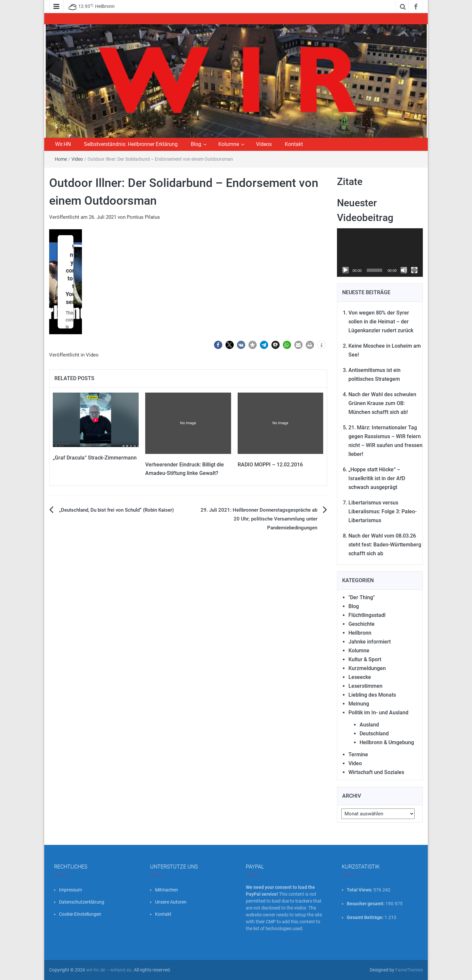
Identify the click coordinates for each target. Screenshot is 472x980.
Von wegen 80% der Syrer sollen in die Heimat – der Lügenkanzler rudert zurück (381, 322)
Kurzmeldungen (367, 668)
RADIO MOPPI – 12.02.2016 (270, 465)
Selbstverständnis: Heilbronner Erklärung (131, 144)
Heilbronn (360, 633)
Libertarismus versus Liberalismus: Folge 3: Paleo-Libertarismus (383, 511)
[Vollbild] (414, 270)
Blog (196, 144)
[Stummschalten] (404, 270)
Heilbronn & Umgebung (387, 742)
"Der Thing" (362, 597)
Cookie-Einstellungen (80, 914)
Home (61, 159)
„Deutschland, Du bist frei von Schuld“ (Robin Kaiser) (116, 510)
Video (77, 159)
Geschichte (362, 624)
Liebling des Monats (372, 695)
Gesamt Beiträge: (366, 917)
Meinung (359, 704)
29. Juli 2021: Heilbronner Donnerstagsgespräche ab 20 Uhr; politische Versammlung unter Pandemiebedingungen (259, 519)
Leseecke (360, 677)
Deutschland (374, 734)
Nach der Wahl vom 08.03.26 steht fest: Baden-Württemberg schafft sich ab (385, 545)
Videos (264, 144)
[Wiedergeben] (345, 270)
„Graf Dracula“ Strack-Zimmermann (95, 458)
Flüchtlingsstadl (367, 615)
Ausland (369, 725)
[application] (380, 253)
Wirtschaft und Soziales (376, 772)
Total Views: (360, 890)
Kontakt (294, 144)
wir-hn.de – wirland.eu (109, 970)
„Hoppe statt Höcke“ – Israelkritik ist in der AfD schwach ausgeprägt (377, 478)
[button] (218, 345)
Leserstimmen (365, 686)
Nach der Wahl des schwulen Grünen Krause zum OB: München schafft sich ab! (382, 403)
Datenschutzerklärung (82, 902)
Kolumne (229, 144)
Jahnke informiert (370, 642)
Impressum (70, 890)
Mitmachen (167, 890)
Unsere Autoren (171, 902)
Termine (358, 755)
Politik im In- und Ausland (378, 713)
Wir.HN (63, 144)
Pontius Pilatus (143, 217)
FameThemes (409, 970)
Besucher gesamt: (366, 904)
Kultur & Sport (365, 659)
